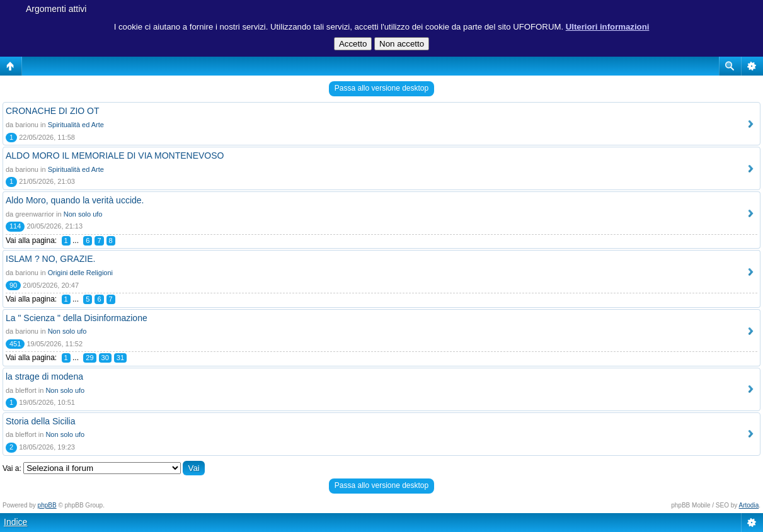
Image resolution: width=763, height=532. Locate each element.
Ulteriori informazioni (608, 27)
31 (120, 358)
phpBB (47, 505)
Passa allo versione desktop (381, 88)
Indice (15, 522)
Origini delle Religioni (80, 273)
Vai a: (12, 468)
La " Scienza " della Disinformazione (77, 318)
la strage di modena (44, 376)
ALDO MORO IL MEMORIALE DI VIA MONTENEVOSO (115, 156)
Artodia (749, 505)
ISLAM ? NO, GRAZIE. (50, 259)
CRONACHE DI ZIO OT (53, 111)
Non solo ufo (83, 214)
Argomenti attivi (56, 9)
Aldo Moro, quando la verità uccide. (75, 200)
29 (89, 358)
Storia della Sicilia (41, 421)
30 (105, 358)
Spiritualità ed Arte (76, 125)
